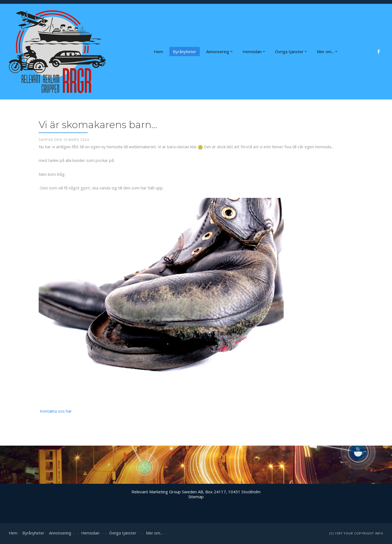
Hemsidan (254, 52)
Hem (158, 52)
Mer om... (327, 52)
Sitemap (196, 497)
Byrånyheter (185, 52)
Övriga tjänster (291, 52)
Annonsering (219, 52)
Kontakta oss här (56, 411)
